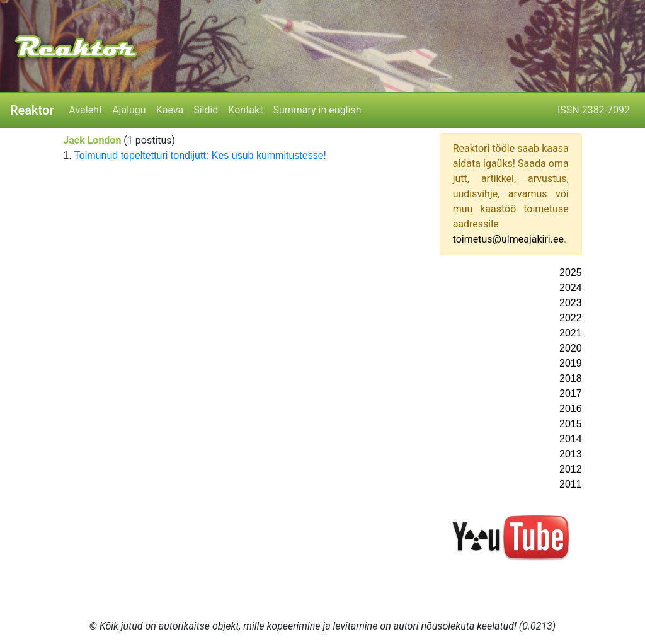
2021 (571, 333)
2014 (571, 439)
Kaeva (170, 110)
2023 (571, 303)
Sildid (206, 110)
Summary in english (317, 110)
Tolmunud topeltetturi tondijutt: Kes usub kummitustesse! (200, 155)
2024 (571, 288)
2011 (571, 484)
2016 (571, 409)
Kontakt (245, 110)
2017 (571, 394)
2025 (571, 273)
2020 (571, 348)
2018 (571, 378)
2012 (571, 469)
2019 (571, 363)
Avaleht (85, 110)
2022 (571, 318)
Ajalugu (129, 110)
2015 (571, 424)
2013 (571, 454)
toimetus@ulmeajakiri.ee (508, 239)
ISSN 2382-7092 (594, 110)
